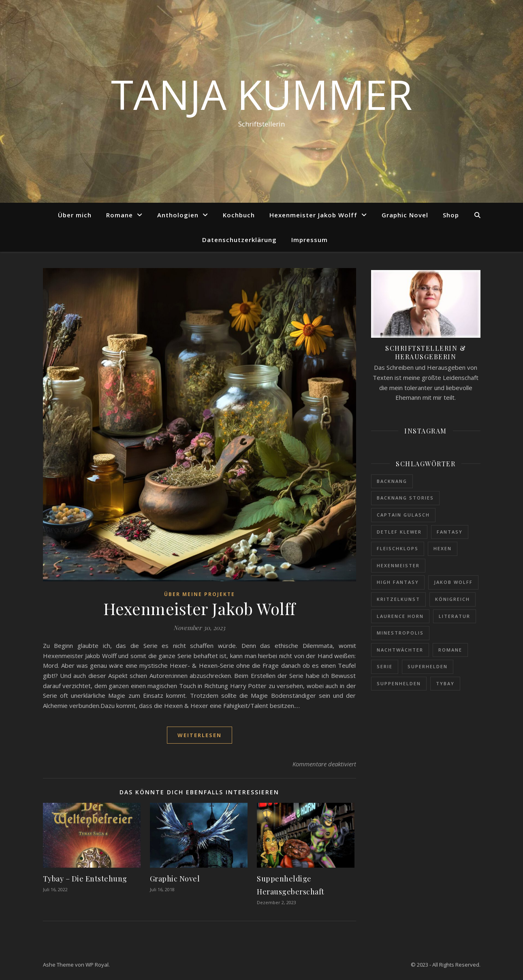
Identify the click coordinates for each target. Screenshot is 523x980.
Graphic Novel (405, 215)
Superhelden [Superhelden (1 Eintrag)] (428, 666)
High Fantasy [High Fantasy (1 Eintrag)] (398, 582)
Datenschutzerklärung (239, 240)
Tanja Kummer (262, 94)
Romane (120, 215)
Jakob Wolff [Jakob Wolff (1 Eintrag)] (453, 582)
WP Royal (97, 965)
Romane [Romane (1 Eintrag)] (450, 650)
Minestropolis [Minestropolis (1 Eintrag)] (400, 633)
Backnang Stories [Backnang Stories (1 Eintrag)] (405, 498)
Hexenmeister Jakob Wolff (313, 215)
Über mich (75, 215)
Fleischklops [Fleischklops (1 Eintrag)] (398, 548)
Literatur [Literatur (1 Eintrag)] (455, 616)
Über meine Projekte (200, 594)
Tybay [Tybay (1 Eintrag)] (445, 683)
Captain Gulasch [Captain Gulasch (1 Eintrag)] (403, 515)
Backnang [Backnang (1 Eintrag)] (392, 481)
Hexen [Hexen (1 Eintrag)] (443, 548)
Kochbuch (239, 215)
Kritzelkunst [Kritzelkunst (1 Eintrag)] (398, 599)
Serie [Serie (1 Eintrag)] (385, 666)
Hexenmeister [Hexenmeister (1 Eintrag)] (398, 565)
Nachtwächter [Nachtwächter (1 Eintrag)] (400, 650)
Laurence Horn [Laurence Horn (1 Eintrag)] (400, 616)
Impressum (310, 240)
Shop (451, 215)
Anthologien (178, 215)
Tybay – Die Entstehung (85, 879)
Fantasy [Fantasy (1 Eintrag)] (450, 532)
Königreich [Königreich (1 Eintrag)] (453, 599)
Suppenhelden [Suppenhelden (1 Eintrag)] (399, 683)
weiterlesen (200, 735)
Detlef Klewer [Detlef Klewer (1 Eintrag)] (399, 532)
